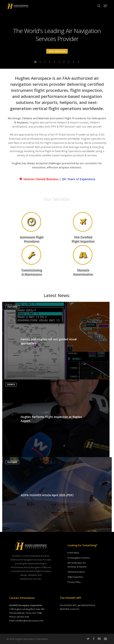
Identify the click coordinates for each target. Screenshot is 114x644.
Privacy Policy (74, 582)
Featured (12, 307)
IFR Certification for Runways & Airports (77, 565)
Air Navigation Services (79, 558)
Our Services (57, 51)
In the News (73, 553)
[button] (105, 6)
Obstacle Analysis (76, 572)
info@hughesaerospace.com (29, 621)
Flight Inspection (75, 577)
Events (11, 385)
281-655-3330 (23, 617)
